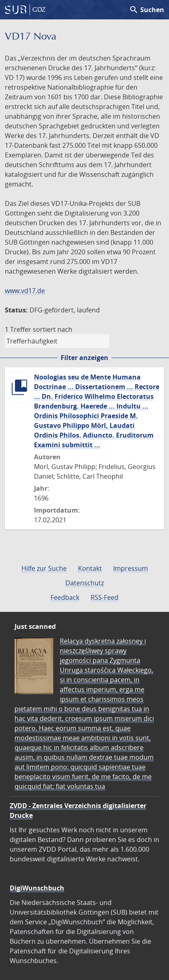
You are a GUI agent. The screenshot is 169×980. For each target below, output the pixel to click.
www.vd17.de (25, 291)
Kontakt (90, 568)
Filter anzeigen (84, 358)
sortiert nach (53, 329)
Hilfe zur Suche (44, 568)
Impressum (131, 568)
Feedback (65, 597)
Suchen (147, 10)
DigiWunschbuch (37, 888)
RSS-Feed (105, 597)
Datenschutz (85, 583)
